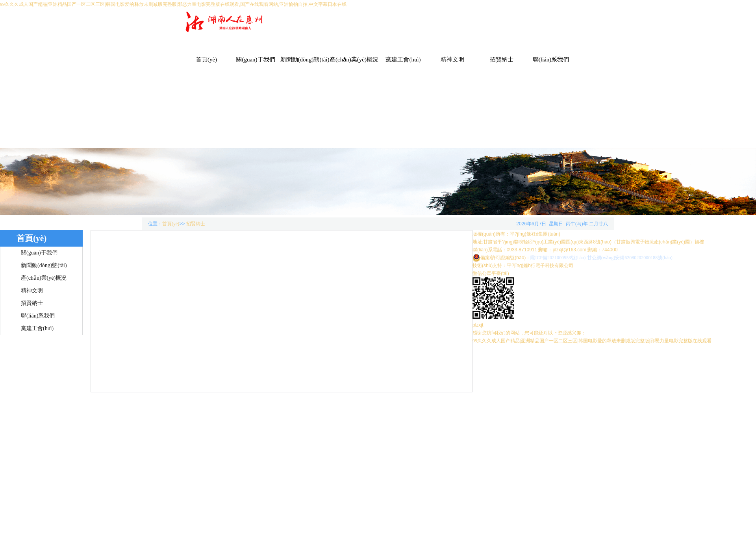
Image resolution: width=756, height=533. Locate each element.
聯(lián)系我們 (551, 59)
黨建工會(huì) (403, 59)
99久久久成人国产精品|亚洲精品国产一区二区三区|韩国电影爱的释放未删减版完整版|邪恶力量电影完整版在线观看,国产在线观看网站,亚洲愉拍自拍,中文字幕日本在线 (173, 4)
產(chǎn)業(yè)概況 (354, 59)
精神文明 (452, 59)
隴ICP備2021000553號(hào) (558, 258)
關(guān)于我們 (255, 59)
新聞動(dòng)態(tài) (305, 59)
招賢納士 (502, 59)
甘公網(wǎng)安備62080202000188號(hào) (630, 258)
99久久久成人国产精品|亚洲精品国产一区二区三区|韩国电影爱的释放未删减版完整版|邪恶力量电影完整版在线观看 (592, 341)
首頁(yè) (206, 59)
